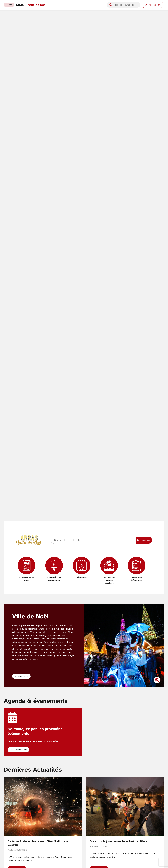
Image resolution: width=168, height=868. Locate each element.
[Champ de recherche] (126, 5)
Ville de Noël (42, 5)
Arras (24, 5)
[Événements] (82, 568)
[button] (11, 5)
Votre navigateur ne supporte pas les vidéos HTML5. (84, 275)
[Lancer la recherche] (111, 5)
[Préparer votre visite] (27, 569)
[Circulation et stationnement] (54, 569)
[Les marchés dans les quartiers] (109, 571)
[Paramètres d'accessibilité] (153, 5)
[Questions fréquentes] (137, 569)
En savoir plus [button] (22, 676)
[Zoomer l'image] (157, 681)
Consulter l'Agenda (20, 750)
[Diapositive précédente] (89, 646)
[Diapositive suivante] (159, 646)
